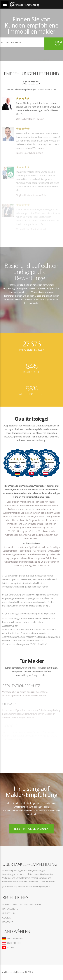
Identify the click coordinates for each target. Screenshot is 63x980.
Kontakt (8, 922)
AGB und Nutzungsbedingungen (21, 904)
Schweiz (9, 947)
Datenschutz (10, 909)
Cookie (6, 918)
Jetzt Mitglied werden (31, 829)
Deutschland (13, 938)
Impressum (9, 913)
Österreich (11, 943)
